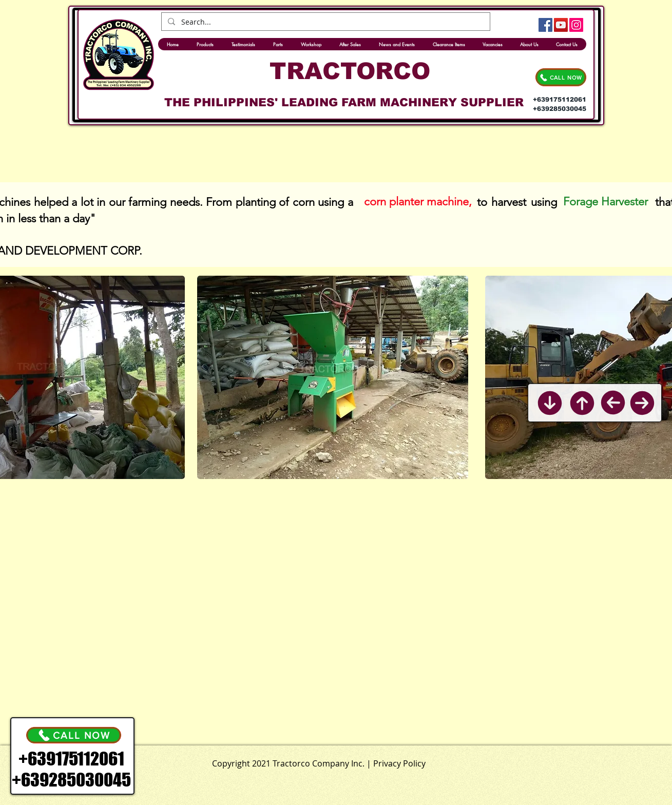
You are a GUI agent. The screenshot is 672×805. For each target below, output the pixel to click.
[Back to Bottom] (550, 403)
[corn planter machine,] (418, 202)
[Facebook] (545, 25)
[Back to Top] (582, 403)
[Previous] (613, 403)
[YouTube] (561, 25)
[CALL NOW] (561, 77)
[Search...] (325, 22)
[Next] (642, 403)
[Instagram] (576, 25)
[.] (360, 761)
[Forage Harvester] (607, 202)
